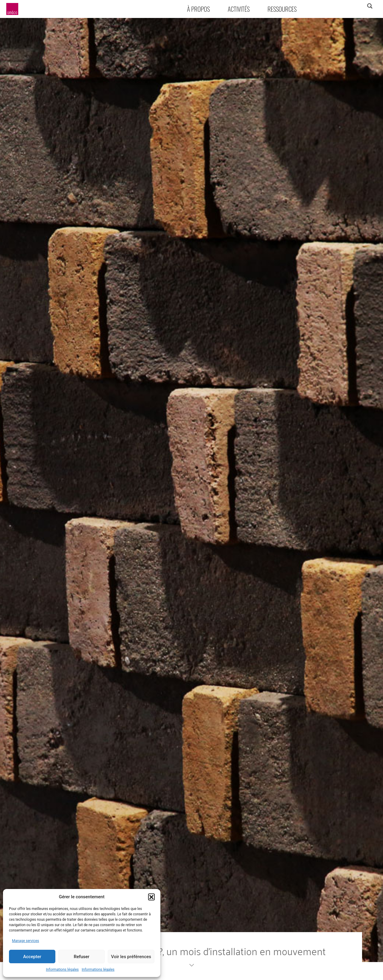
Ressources (282, 9)
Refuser (81, 957)
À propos (198, 9)
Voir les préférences (131, 957)
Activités (239, 9)
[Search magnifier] (370, 6)
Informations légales (62, 970)
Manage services (26, 941)
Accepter (32, 957)
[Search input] (346, 6)
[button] (151, 897)
